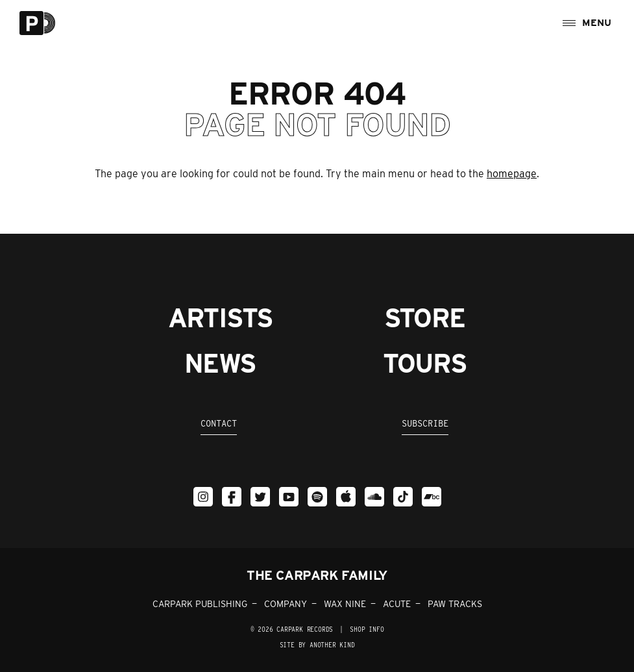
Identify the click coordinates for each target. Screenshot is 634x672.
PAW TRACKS (455, 604)
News (220, 364)
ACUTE (397, 604)
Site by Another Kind (317, 645)
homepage (512, 174)
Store (425, 318)
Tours (425, 364)
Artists (220, 318)
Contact (219, 423)
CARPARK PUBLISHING (200, 604)
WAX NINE (345, 604)
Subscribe (425, 423)
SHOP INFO (367, 629)
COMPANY (286, 604)
